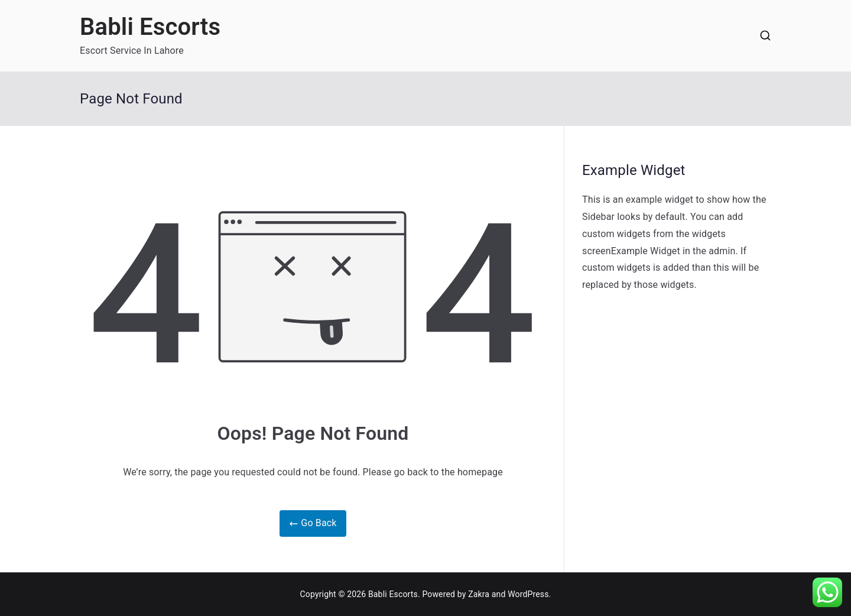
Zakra (479, 594)
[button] (827, 592)
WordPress (528, 594)
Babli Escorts (150, 27)
